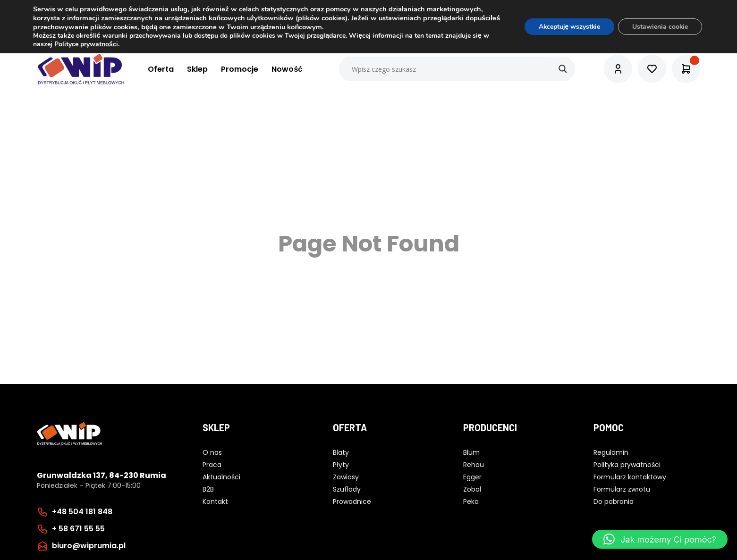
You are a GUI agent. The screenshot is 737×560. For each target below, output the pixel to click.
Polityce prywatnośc (85, 44)
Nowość (287, 69)
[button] (660, 539)
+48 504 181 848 (82, 512)
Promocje (240, 69)
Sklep (197, 69)
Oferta (161, 69)
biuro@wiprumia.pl (89, 546)
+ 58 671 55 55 (78, 529)
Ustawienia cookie (660, 27)
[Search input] (457, 69)
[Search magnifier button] (563, 69)
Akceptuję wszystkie (568, 27)
